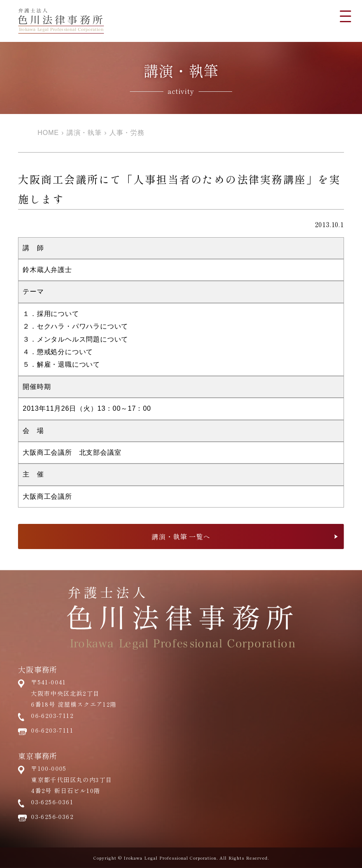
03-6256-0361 (52, 802)
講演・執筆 (84, 133)
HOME (48, 133)
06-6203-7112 (52, 715)
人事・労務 (127, 133)
